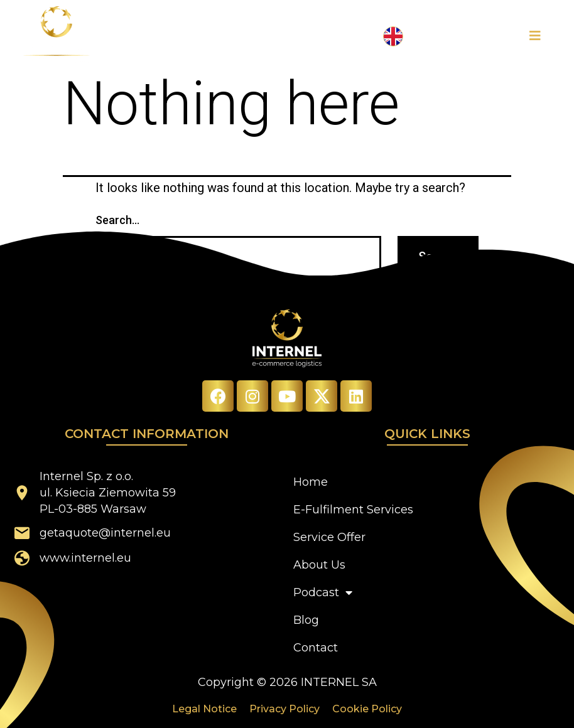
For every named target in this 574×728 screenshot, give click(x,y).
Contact (316, 648)
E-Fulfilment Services (353, 510)
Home (311, 482)
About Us (319, 565)
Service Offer (329, 537)
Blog (306, 620)
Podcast (323, 592)
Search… (117, 220)
